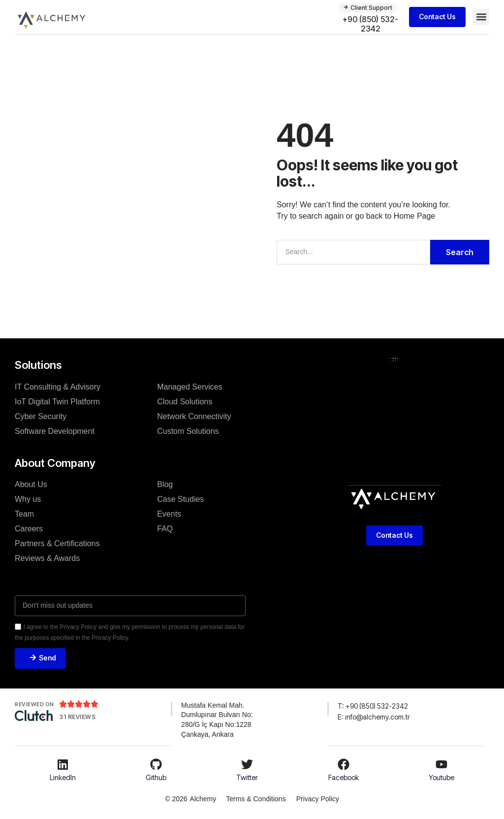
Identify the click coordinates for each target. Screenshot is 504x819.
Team (24, 513)
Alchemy (202, 799)
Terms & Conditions (255, 799)
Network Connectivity (194, 415)
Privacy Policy (319, 799)
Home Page (415, 215)
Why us (28, 499)
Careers (29, 528)
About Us (31, 484)
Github (156, 777)
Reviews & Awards (47, 558)
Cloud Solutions (185, 401)
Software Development (55, 430)
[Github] (156, 765)
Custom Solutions (188, 430)
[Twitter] (247, 765)
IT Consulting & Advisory (58, 386)
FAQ (165, 528)
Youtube (441, 777)
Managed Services (190, 386)
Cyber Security (41, 415)
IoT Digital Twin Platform (57, 401)
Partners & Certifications (57, 543)
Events (169, 513)
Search (460, 252)
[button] (481, 17)
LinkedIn (63, 777)
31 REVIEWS (77, 717)
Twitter (247, 777)
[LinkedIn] (63, 765)
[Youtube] (441, 765)
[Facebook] (344, 765)
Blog (165, 484)
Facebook (344, 777)
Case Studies (180, 499)
